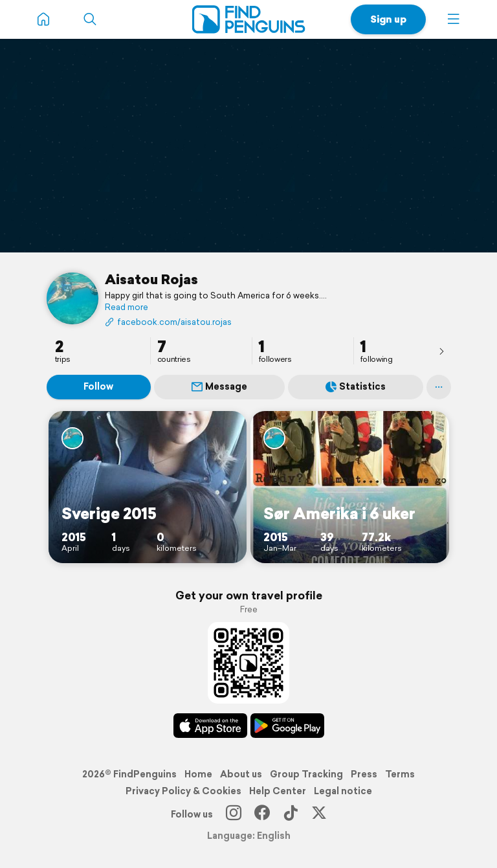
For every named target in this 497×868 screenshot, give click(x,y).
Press (364, 774)
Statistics (356, 386)
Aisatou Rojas (151, 279)
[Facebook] (262, 814)
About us (241, 774)
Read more (127, 307)
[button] (454, 19)
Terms (400, 774)
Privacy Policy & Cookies (183, 791)
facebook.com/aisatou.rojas (168, 322)
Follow (98, 386)
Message (219, 386)
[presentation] (441, 351)
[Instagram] (234, 814)
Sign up (388, 19)
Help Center (278, 791)
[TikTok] (291, 814)
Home (198, 774)
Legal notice (343, 791)
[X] (319, 814)
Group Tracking (306, 774)
